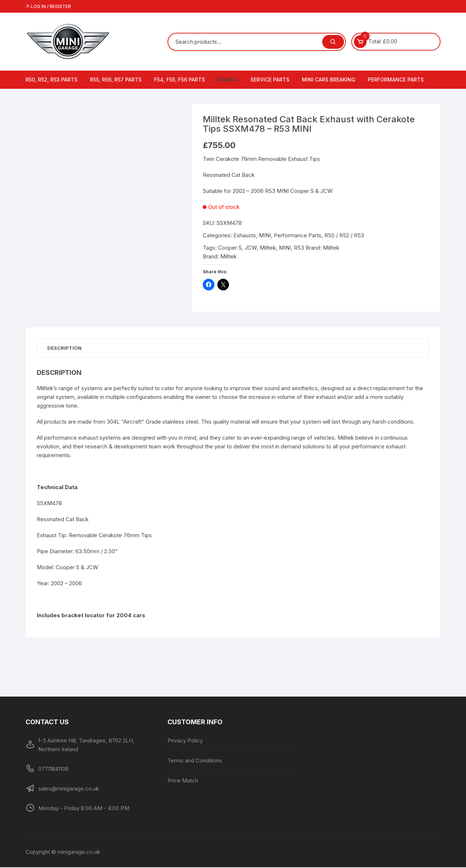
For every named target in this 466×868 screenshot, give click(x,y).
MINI (265, 235)
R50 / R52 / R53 (344, 235)
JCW (251, 248)
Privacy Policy (185, 741)
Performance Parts (396, 80)
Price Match (183, 781)
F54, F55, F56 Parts (179, 80)
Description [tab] (65, 348)
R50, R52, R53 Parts (52, 80)
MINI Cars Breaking (329, 80)
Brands (228, 80)
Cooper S (230, 248)
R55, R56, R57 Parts (116, 80)
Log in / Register (48, 6)
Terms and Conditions (195, 761)
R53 (299, 248)
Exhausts (245, 235)
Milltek (268, 248)
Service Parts (270, 80)
